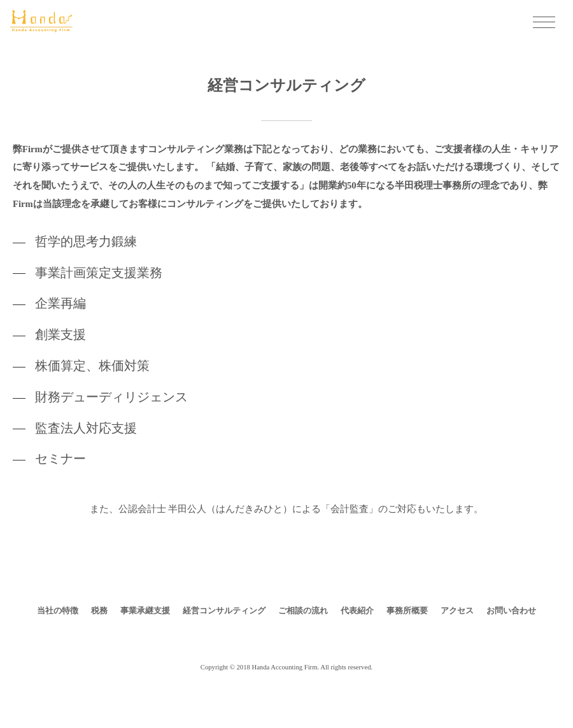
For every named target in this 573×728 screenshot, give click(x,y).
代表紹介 (357, 610)
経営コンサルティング (224, 610)
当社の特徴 (58, 610)
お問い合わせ (511, 610)
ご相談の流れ (303, 610)
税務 (99, 610)
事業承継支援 (145, 610)
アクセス (457, 610)
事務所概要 (407, 610)
